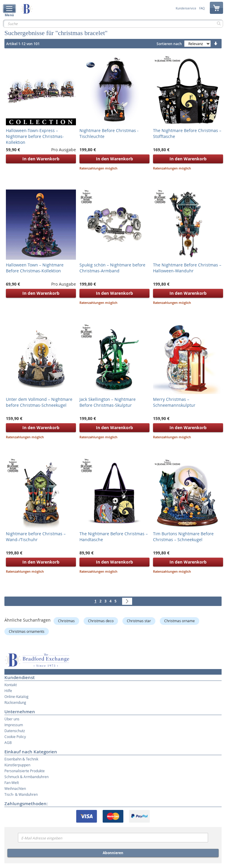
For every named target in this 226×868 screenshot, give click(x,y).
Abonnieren (113, 853)
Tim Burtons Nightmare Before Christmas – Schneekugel (183, 537)
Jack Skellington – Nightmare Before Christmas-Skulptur (108, 402)
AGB (8, 742)
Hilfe (8, 691)
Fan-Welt (12, 783)
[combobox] (113, 24)
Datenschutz (15, 731)
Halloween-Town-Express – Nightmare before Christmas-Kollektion (35, 136)
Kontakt (11, 685)
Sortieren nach (169, 44)
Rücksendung (15, 702)
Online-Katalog (16, 696)
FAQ (202, 9)
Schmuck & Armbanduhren (26, 777)
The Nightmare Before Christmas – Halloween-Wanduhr (187, 268)
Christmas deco (101, 621)
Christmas (66, 621)
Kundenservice (186, 9)
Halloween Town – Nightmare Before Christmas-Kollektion (35, 268)
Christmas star (139, 621)
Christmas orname (180, 621)
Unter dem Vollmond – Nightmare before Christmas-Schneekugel (39, 402)
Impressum (14, 725)
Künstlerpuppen (17, 765)
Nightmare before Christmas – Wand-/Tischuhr (36, 537)
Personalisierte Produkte (25, 771)
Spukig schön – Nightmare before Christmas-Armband (112, 268)
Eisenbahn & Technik (21, 759)
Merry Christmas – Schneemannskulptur (174, 402)
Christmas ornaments (27, 631)
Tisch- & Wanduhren (21, 794)
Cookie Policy (15, 737)
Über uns (12, 719)
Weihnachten (15, 788)
